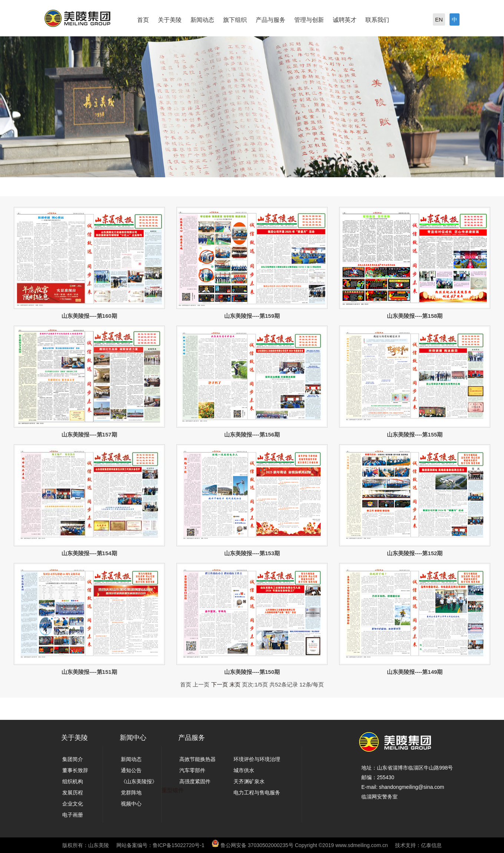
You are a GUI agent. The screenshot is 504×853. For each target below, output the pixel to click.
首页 (143, 20)
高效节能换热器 (198, 759)
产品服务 (192, 738)
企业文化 (73, 804)
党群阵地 (131, 793)
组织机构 (73, 781)
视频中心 (131, 804)
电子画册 (73, 815)
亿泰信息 (431, 845)
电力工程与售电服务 (257, 793)
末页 (235, 684)
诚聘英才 (345, 20)
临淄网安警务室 (379, 797)
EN (439, 19)
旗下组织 (235, 20)
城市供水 (244, 770)
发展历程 (73, 793)
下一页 (220, 684)
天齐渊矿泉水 (249, 781)
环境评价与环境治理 (257, 759)
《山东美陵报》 (139, 781)
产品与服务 (271, 20)
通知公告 (131, 770)
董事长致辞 (75, 770)
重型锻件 (173, 790)
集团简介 (73, 759)
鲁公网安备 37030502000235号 (257, 845)
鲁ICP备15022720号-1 (179, 845)
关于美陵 (170, 20)
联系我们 (377, 20)
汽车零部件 (192, 770)
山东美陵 (99, 845)
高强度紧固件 (195, 781)
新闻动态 (202, 20)
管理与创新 (309, 20)
